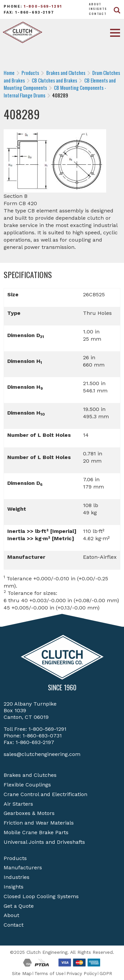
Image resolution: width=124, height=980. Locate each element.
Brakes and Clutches (30, 775)
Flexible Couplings (27, 785)
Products (15, 858)
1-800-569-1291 (43, 6)
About (95, 4)
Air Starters (18, 804)
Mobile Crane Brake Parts (36, 832)
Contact (98, 14)
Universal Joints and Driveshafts (44, 842)
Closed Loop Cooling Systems (41, 896)
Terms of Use (49, 973)
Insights (98, 9)
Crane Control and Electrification (45, 794)
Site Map (22, 973)
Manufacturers (23, 867)
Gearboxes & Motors (29, 813)
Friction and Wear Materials (39, 823)
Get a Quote (19, 906)
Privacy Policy (82, 973)
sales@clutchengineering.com (42, 754)
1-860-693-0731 (42, 736)
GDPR (106, 973)
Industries (17, 877)
